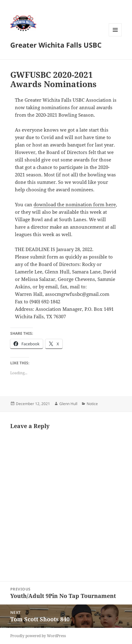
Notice (92, 404)
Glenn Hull (68, 404)
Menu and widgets (115, 36)
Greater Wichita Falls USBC (56, 45)
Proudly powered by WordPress (38, 636)
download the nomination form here (75, 204)
